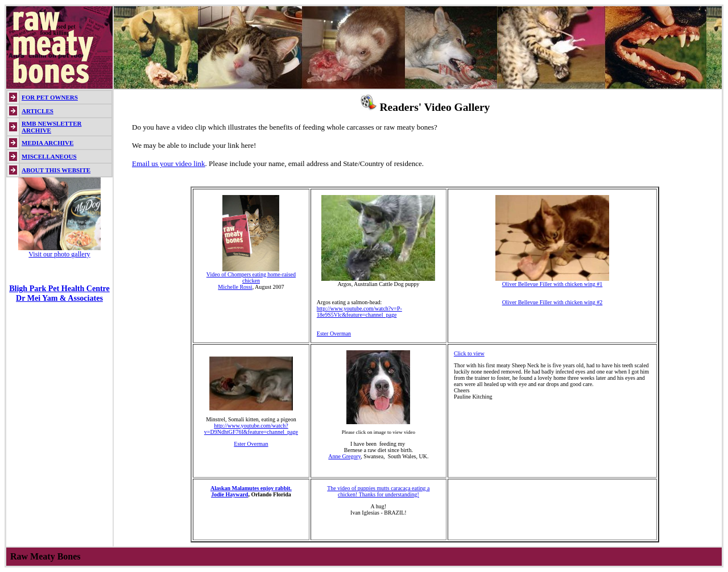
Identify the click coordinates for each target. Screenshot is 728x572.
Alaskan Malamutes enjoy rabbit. (251, 488)
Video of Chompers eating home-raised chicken (251, 275)
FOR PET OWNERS (50, 97)
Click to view (469, 353)
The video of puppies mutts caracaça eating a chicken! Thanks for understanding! (378, 491)
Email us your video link (169, 163)
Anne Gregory (344, 456)
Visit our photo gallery (59, 254)
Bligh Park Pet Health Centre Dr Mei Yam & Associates (59, 293)
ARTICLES (38, 111)
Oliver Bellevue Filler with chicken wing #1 (552, 281)
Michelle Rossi (235, 287)
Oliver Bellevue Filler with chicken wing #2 (553, 302)
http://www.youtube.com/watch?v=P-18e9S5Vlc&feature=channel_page (359, 312)
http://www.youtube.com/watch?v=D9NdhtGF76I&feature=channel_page (251, 429)
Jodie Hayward (229, 494)
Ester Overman (334, 333)
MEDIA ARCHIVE (47, 143)
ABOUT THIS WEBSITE (56, 170)
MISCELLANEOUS (49, 156)
